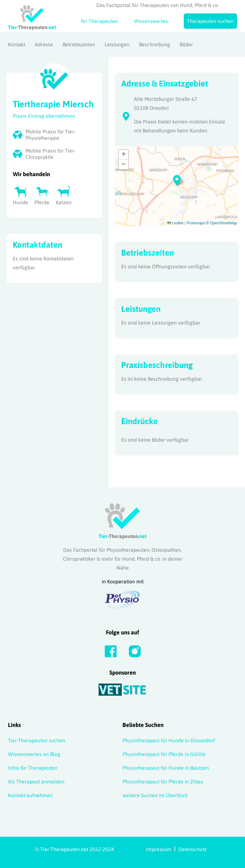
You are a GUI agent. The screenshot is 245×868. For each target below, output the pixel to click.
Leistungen (117, 44)
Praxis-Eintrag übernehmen (44, 116)
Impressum (159, 849)
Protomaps (196, 223)
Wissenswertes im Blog (34, 754)
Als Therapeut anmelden (36, 782)
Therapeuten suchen (210, 21)
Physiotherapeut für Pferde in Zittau (163, 782)
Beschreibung (155, 44)
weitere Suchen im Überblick (155, 795)
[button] (177, 180)
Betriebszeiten (79, 44)
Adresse (44, 44)
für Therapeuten (100, 21)
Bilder (186, 44)
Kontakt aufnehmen (30, 795)
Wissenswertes (151, 21)
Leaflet (175, 223)
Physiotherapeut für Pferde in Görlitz (164, 754)
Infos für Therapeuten (33, 768)
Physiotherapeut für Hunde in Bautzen (166, 768)
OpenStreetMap (223, 223)
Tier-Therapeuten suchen (37, 740)
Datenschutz (193, 849)
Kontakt (17, 44)
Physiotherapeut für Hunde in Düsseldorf (169, 740)
